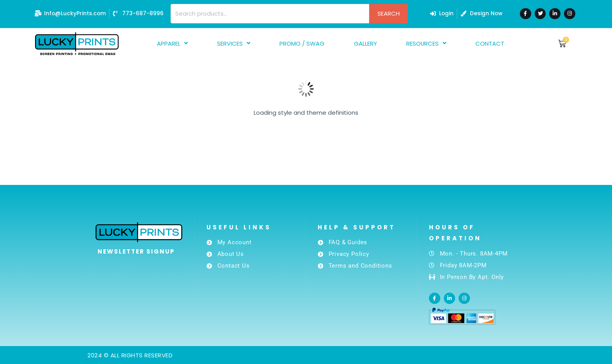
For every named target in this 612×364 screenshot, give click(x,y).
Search (389, 13)
